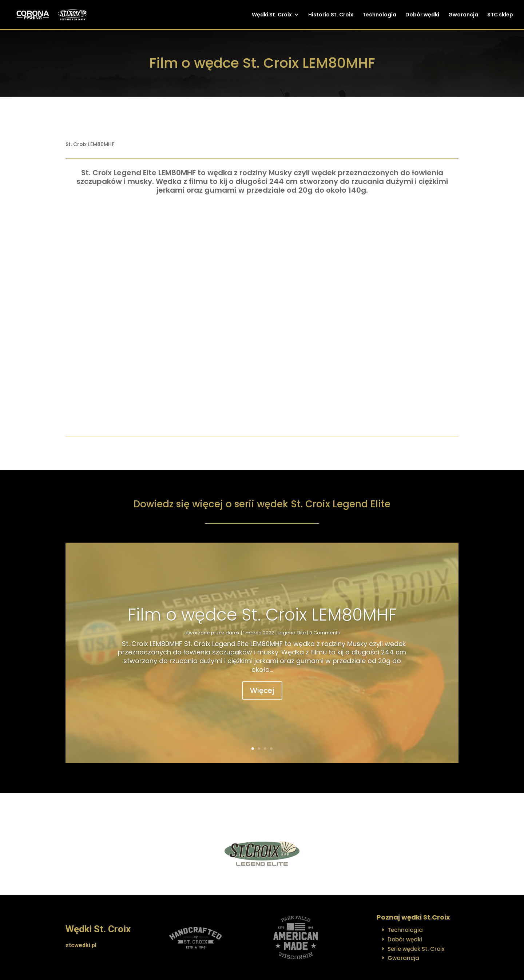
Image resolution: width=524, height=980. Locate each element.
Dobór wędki (422, 15)
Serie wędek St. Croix (416, 949)
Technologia (379, 15)
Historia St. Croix (331, 15)
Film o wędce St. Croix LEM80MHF (262, 615)
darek (233, 633)
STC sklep (500, 15)
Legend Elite (292, 633)
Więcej (262, 690)
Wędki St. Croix (272, 15)
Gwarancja (463, 15)
